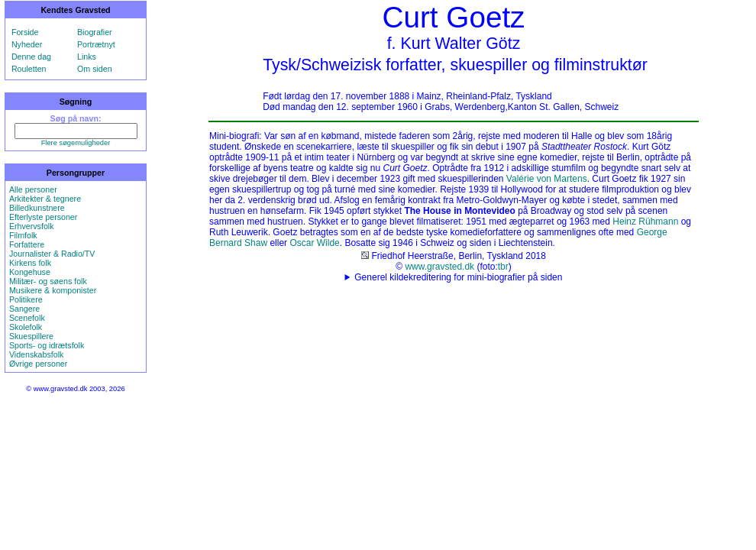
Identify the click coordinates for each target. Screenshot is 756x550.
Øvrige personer (38, 364)
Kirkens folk (30, 263)
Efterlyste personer (43, 217)
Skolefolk (26, 327)
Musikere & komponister (53, 290)
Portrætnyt (96, 44)
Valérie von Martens (547, 179)
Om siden (95, 69)
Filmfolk (23, 235)
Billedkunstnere (37, 208)
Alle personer (33, 189)
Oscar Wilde (314, 243)
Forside (25, 32)
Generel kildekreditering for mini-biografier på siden (458, 277)
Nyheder (27, 44)
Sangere (24, 309)
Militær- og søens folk (48, 281)
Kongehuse (30, 272)
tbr (503, 267)
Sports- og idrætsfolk (47, 345)
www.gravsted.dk (439, 267)
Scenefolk (27, 318)
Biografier (95, 32)
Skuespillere (31, 336)
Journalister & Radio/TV (52, 254)
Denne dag (31, 57)
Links (87, 57)
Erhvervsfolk (32, 226)
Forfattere (27, 244)
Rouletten (29, 69)
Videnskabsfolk (36, 354)
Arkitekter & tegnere (45, 199)
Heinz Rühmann (645, 222)
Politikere (26, 299)
